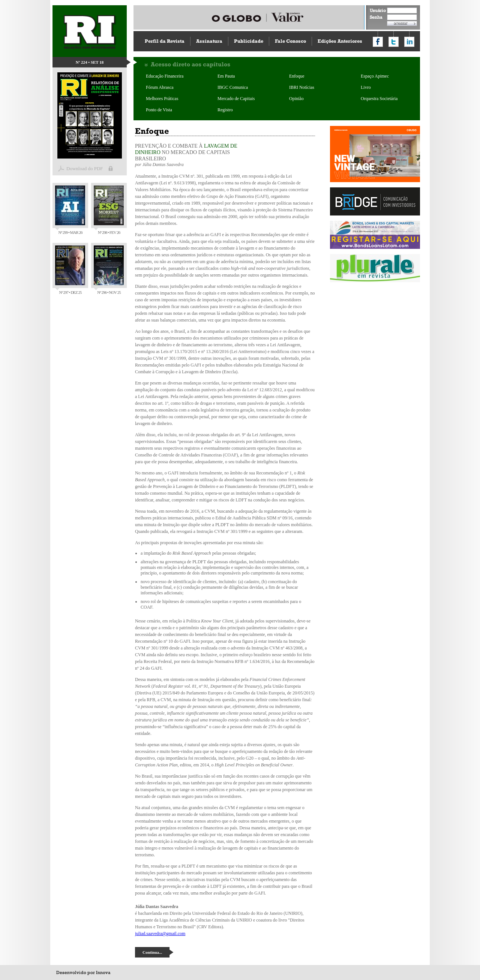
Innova (103, 973)
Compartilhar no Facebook (378, 42)
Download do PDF (85, 168)
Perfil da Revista (165, 41)
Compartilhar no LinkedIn (409, 42)
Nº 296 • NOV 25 (109, 270)
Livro (366, 87)
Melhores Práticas (162, 99)
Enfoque (297, 76)
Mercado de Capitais (236, 99)
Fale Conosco (290, 41)
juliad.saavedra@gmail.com (160, 934)
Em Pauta (226, 76)
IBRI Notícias (302, 87)
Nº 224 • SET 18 (90, 62)
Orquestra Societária (379, 99)
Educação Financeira (165, 76)
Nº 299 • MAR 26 (70, 210)
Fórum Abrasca (160, 87)
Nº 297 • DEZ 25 (70, 270)
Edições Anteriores (340, 41)
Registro (225, 110)
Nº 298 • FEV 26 (109, 210)
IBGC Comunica (233, 87)
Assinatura (209, 41)
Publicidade (249, 41)
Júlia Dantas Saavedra (163, 165)
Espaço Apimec (375, 76)
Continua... (152, 952)
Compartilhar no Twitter (394, 42)
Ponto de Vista (159, 110)
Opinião (296, 99)
